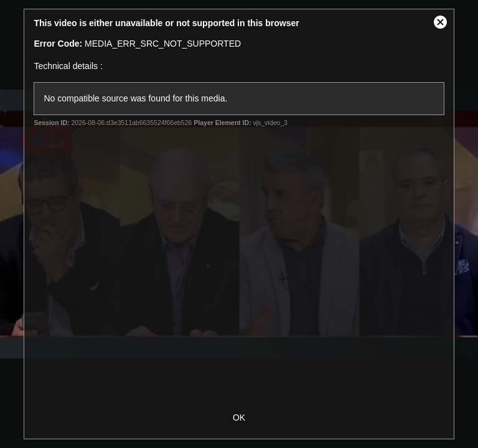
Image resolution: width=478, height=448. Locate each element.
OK (239, 418)
